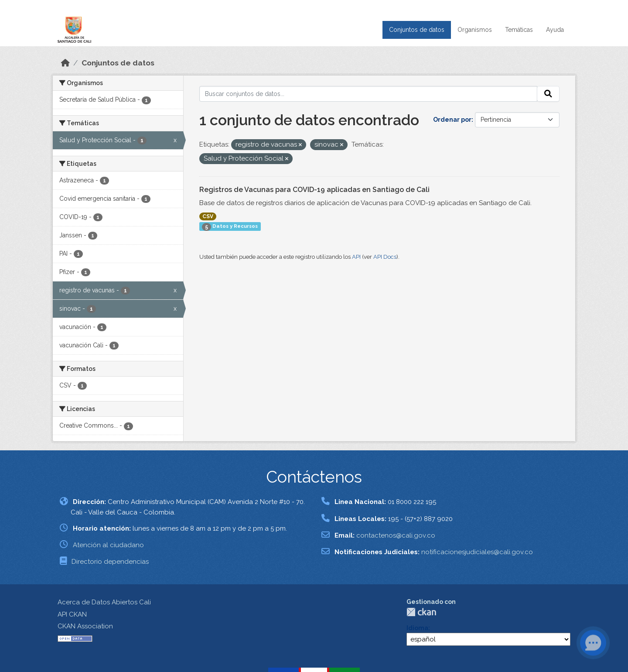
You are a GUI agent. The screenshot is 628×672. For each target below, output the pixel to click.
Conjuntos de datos (417, 30)
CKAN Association (85, 626)
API (356, 257)
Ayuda (555, 30)
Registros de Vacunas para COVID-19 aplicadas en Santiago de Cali (314, 190)
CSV (208, 216)
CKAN (421, 612)
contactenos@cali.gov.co (396, 535)
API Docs (385, 257)
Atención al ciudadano (108, 545)
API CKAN (72, 614)
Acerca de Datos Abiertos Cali (104, 602)
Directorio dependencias (110, 562)
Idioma (417, 628)
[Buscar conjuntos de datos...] (369, 94)
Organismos (475, 30)
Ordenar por (452, 120)
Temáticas (519, 30)
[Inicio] (65, 63)
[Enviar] (548, 94)
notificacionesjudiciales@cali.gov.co (477, 552)
